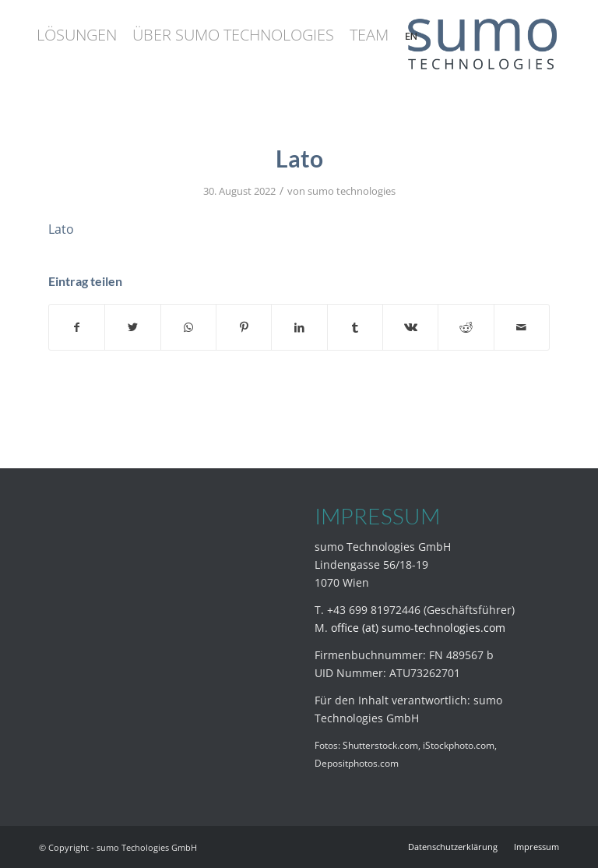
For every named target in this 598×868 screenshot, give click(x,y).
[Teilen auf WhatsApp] (188, 327)
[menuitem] (77, 35)
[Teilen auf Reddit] (466, 327)
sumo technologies (352, 191)
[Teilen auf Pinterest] (244, 327)
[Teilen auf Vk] (410, 327)
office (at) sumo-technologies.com (418, 628)
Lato (61, 229)
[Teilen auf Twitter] (132, 327)
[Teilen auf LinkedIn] (299, 327)
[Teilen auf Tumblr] (355, 327)
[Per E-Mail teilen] (522, 327)
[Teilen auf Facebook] (77, 327)
